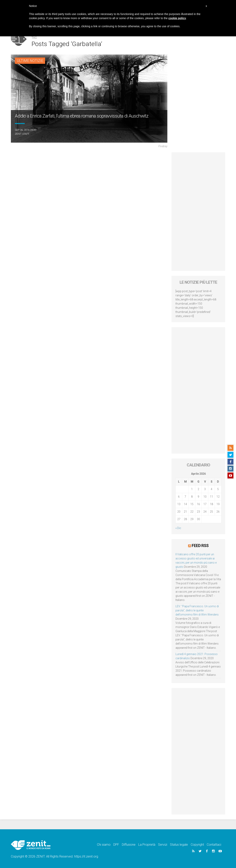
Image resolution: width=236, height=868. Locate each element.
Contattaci (214, 845)
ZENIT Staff (22, 134)
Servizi (163, 845)
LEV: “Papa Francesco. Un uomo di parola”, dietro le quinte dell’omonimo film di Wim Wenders (197, 610)
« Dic (178, 528)
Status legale (179, 845)
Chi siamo (104, 845)
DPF (116, 845)
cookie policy (177, 18)
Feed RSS (200, 546)
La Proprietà (147, 845)
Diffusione (129, 845)
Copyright (197, 845)
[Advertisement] (198, 212)
